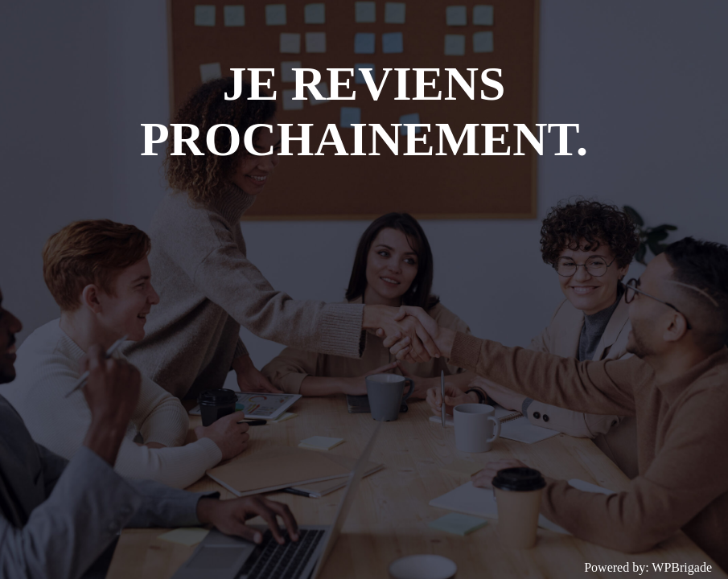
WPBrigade (682, 567)
